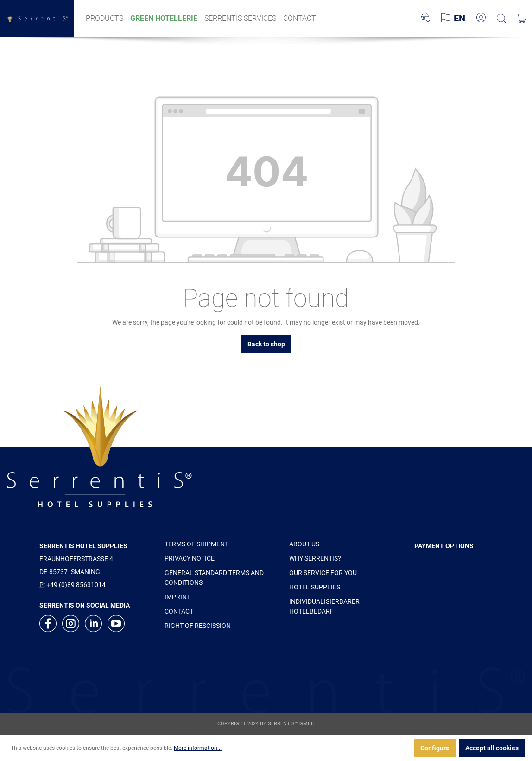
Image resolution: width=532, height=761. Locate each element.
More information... (198, 748)
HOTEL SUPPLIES (315, 587)
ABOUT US (304, 544)
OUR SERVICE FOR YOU (323, 573)
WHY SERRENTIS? (315, 558)
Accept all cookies (492, 748)
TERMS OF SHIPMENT (196, 544)
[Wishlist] (425, 19)
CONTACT (179, 611)
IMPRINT (177, 597)
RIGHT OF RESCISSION (198, 626)
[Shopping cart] (522, 19)
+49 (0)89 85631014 (76, 585)
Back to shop (266, 344)
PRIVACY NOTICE (190, 558)
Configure (435, 748)
